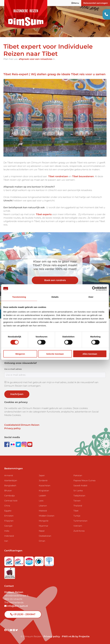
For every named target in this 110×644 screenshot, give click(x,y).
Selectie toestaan (55, 354)
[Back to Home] (26, 14)
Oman (42, 541)
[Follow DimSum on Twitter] (19, 444)
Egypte (8, 511)
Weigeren (20, 354)
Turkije (77, 516)
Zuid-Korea (79, 531)
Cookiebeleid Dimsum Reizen (22, 425)
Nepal (42, 531)
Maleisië (43, 511)
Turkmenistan (80, 521)
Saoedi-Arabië (80, 486)
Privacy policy (12, 428)
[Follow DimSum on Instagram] (24, 444)
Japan (42, 475)
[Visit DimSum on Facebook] (7, 444)
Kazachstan (45, 486)
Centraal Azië (11, 501)
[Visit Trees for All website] (49, 560)
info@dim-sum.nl (16, 606)
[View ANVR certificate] (29, 560)
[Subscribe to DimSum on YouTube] (30, 444)
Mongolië (44, 521)
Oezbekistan (45, 536)
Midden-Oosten (47, 516)
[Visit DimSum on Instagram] (8, 630)
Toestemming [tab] (19, 297)
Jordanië (43, 480)
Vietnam (78, 526)
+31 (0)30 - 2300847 (23, 614)
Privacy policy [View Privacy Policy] (52, 636)
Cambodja (9, 496)
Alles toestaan (90, 354)
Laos (41, 501)
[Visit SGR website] (9, 560)
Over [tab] (91, 297)
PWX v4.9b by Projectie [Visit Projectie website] (76, 636)
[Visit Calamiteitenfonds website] (39, 560)
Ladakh (42, 496)
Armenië (9, 475)
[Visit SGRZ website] (19, 560)
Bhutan (8, 491)
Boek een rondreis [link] (55, 280)
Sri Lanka (78, 491)
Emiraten (9, 516)
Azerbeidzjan (11, 480)
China (7, 506)
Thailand (78, 506)
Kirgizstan (44, 491)
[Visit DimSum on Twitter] (17, 630)
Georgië (8, 526)
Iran (6, 541)
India (7, 531)
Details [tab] (55, 297)
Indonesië (9, 536)
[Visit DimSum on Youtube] (11, 630)
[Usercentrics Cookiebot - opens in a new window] (94, 289)
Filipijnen (9, 521)
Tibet (76, 511)
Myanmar (44, 526)
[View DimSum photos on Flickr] (13, 444)
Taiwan (77, 501)
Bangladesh (10, 486)
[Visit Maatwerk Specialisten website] (10, 572)
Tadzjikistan (79, 496)
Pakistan (78, 475)
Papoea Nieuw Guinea (84, 480)
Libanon (43, 506)
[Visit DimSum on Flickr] (14, 630)
